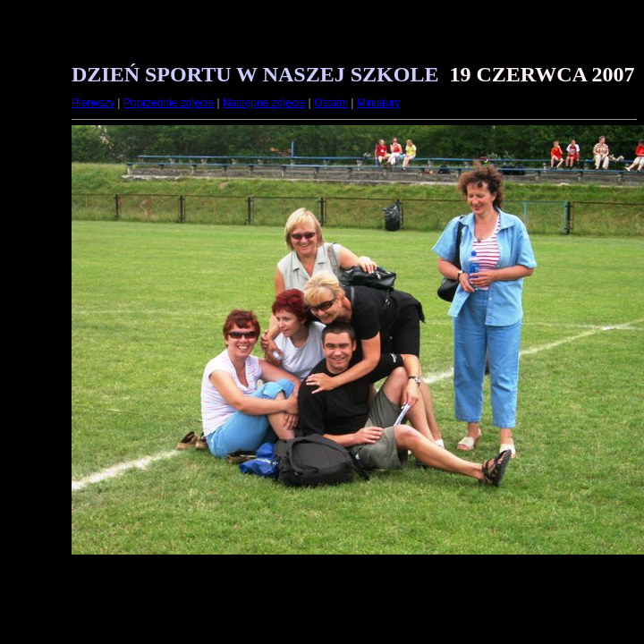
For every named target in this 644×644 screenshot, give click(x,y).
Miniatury (379, 103)
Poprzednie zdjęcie (169, 103)
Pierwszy (93, 103)
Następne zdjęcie (264, 103)
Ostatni (331, 103)
